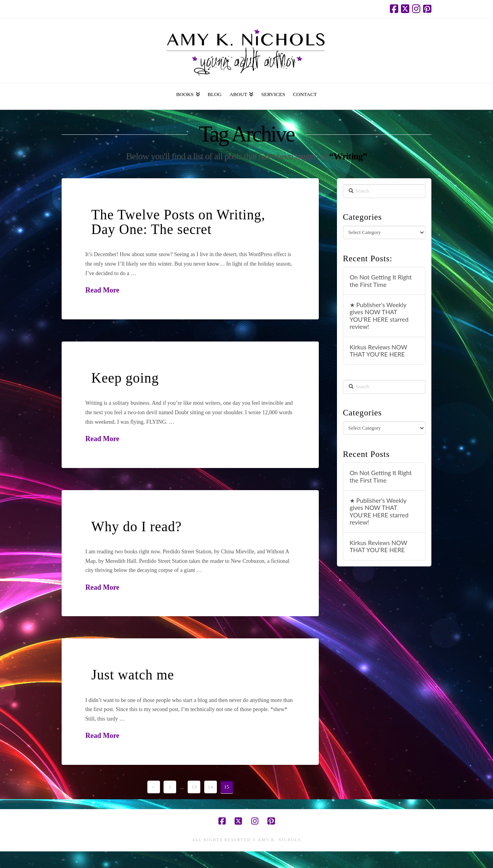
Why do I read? (136, 527)
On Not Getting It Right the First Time (381, 281)
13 (194, 787)
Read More (102, 290)
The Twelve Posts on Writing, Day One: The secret (178, 222)
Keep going (125, 378)
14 (210, 787)
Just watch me (133, 675)
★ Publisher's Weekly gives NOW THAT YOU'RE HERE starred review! (379, 316)
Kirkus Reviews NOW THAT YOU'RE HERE (378, 351)
